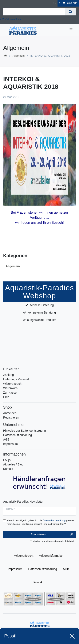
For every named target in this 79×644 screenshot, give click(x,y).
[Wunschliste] (55, 3)
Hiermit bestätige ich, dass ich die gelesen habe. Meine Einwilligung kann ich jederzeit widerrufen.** (41, 522)
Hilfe (6, 397)
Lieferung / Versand (16, 379)
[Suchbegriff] (34, 12)
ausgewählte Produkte (42, 320)
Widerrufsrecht (13, 384)
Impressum (10, 444)
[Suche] (70, 12)
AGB (6, 439)
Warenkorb (10, 388)
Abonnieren (52, 535)
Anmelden (10, 413)
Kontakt (8, 469)
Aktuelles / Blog (13, 464)
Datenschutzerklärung (17, 435)
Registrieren (11, 418)
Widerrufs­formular (51, 556)
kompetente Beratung (42, 312)
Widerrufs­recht (24, 556)
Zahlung (9, 375)
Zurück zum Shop (10, 19)
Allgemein (19, 56)
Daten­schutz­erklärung (43, 569)
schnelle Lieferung (42, 305)
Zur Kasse (10, 393)
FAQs (7, 460)
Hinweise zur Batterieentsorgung (24, 431)
